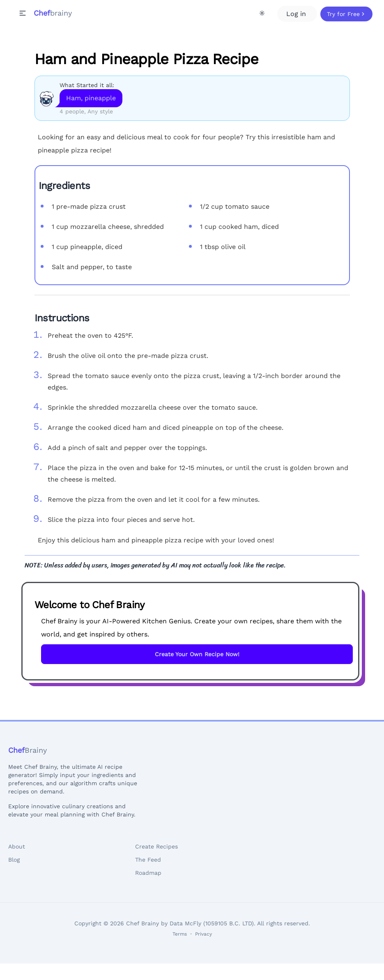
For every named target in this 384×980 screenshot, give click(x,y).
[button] (23, 13)
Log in (297, 14)
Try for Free (346, 14)
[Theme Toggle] (262, 13)
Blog (14, 860)
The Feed (148, 860)
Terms (180, 934)
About (17, 846)
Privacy (203, 934)
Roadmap (148, 873)
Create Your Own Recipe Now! (197, 654)
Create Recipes (156, 846)
